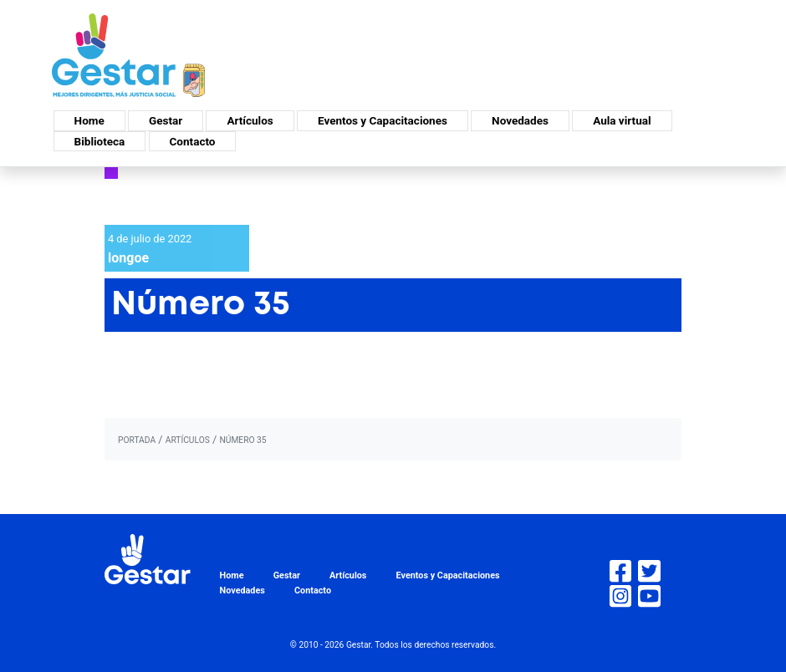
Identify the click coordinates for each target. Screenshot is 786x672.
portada (137, 440)
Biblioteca (100, 141)
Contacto (193, 141)
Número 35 (242, 440)
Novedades (520, 120)
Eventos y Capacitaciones (383, 120)
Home (89, 120)
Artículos (250, 120)
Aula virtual (622, 120)
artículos (188, 440)
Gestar (166, 120)
